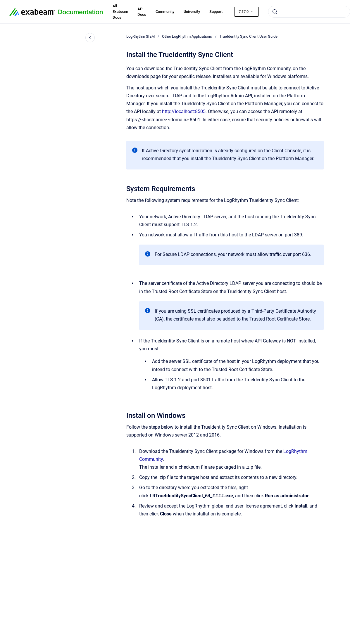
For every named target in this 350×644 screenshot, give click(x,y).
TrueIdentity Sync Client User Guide (248, 36)
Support (216, 12)
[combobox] (309, 12)
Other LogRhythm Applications (187, 36)
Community (165, 12)
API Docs (142, 12)
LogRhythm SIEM (140, 36)
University (192, 12)
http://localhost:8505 (184, 111)
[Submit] (275, 12)
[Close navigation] (90, 38)
